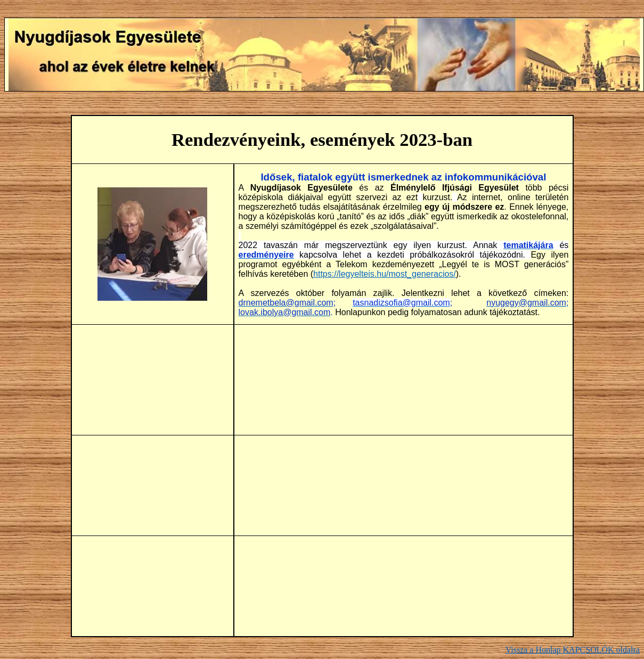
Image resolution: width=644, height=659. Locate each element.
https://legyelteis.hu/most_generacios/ (385, 274)
